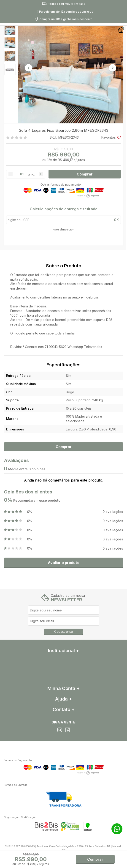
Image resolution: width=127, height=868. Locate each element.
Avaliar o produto (64, 563)
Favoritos (111, 137)
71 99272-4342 (117, 829)
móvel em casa (66, 4)
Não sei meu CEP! (64, 229)
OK (116, 220)
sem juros (66, 12)
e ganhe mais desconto (66, 19)
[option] (10, 29)
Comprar (85, 174)
